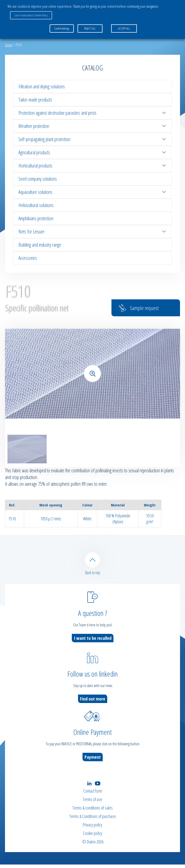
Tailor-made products (35, 100)
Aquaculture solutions (92, 192)
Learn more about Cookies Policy (31, 15)
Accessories (28, 258)
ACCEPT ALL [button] (124, 28)
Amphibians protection (36, 218)
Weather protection (92, 126)
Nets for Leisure (92, 232)
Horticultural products (92, 166)
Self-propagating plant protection (92, 139)
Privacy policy (92, 828)
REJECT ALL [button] (90, 28)
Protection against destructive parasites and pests (92, 113)
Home (9, 45)
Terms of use (92, 803)
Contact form (93, 794)
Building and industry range (40, 245)
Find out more (93, 702)
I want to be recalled (93, 642)
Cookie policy (92, 837)
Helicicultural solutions (36, 205)
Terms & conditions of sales (92, 811)
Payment (93, 760)
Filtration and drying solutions (42, 86)
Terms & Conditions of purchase (93, 820)
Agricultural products (92, 152)
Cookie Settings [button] (62, 28)
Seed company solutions (38, 179)
